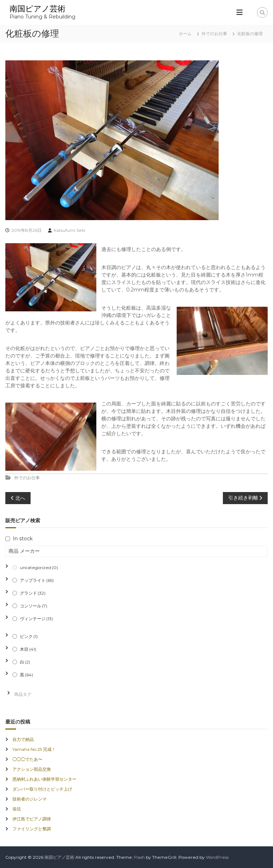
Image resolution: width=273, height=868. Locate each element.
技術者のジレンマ (30, 799)
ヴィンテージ (36, 619)
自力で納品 (23, 739)
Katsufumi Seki (69, 230)
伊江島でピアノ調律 (32, 819)
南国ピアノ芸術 (38, 9)
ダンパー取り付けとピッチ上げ (42, 789)
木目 (28, 649)
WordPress (217, 857)
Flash (139, 857)
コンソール (34, 606)
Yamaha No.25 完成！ (34, 749)
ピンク (29, 636)
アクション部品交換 (32, 769)
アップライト (37, 580)
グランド (33, 593)
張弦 (17, 809)
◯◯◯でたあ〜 (27, 759)
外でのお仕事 (214, 34)
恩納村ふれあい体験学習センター (44, 779)
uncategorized (39, 567)
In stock (23, 539)
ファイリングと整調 (32, 829)
